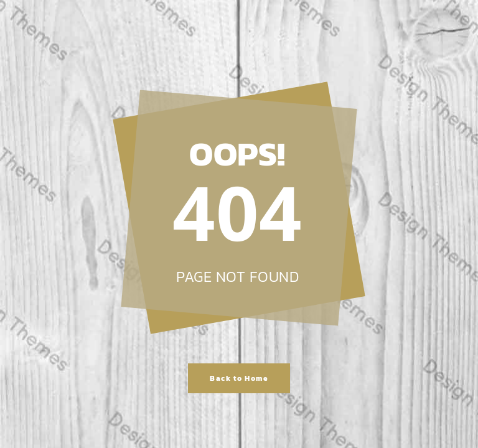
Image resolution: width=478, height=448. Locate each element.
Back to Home (239, 378)
